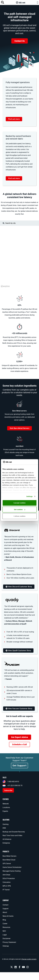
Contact (5, 905)
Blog (4, 920)
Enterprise (6, 843)
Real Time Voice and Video (12, 835)
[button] (38, 2)
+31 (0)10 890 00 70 (15, 786)
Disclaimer (6, 939)
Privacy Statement (9, 942)
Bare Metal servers (19, 411)
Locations (6, 807)
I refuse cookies (19, 516)
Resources (6, 927)
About (5, 912)
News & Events (8, 916)
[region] (19, 257)
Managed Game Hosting (12, 871)
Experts (5, 811)
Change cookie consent (29, 959)
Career (5, 924)
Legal (5, 935)
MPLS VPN (7, 886)
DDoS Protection (9, 878)
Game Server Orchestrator (12, 867)
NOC (4, 931)
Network (6, 804)
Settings (30, 496)
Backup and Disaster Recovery (14, 832)
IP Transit (6, 890)
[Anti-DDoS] (20, 439)
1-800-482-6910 (13, 782)
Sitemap (6, 946)
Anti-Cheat (6, 875)
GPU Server (7, 864)
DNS (4, 828)
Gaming (6, 824)
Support (6, 909)
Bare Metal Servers (9, 856)
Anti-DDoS (20, 446)
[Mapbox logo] (5, 286)
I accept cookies (20, 503)
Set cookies (20, 509)
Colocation (7, 882)
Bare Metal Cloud (9, 860)
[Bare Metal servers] (20, 404)
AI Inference (7, 839)
